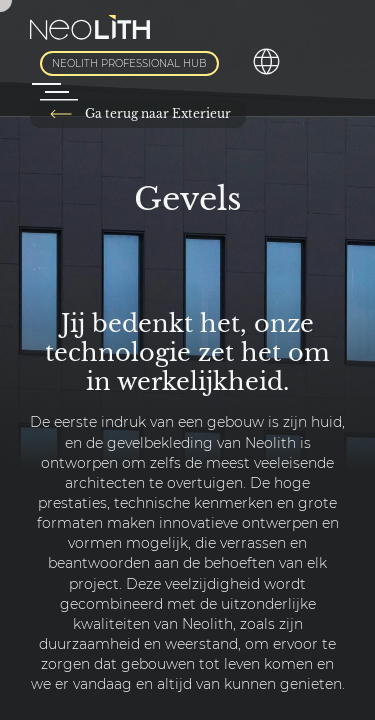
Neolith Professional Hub (129, 63)
